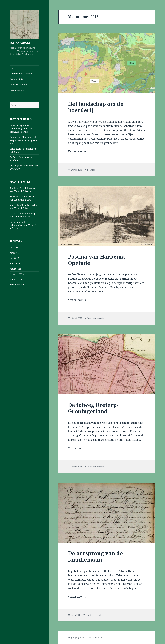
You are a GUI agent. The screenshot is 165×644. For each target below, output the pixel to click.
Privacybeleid (17, 90)
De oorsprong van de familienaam (95, 556)
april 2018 (15, 263)
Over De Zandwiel (19, 85)
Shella (13, 188)
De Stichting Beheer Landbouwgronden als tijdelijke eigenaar (21, 129)
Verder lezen (78, 151)
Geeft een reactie (95, 318)
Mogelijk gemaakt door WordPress (86, 638)
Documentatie (17, 79)
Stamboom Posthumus (21, 74)
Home (13, 68)
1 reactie (91, 170)
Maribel (14, 205)
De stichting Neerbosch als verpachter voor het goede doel (23, 140)
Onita (12, 214)
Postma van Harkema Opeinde (96, 260)
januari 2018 (16, 279)
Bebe (12, 197)
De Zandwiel (21, 43)
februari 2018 (17, 274)
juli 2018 (14, 248)
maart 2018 (15, 269)
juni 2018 (14, 253)
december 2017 (17, 285)
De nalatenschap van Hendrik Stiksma (23, 225)
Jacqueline (15, 222)
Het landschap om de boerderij (96, 107)
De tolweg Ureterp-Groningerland (93, 408)
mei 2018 (14, 258)
